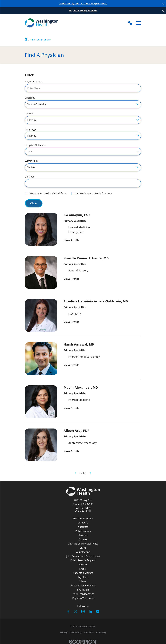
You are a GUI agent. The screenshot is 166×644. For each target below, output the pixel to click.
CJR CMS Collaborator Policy (83, 544)
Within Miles (32, 161)
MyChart (83, 577)
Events (83, 569)
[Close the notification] (163, 4)
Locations (83, 523)
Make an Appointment (83, 586)
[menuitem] (64, 632)
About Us (83, 527)
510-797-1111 (83, 511)
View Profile (72, 240)
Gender (29, 114)
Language (31, 129)
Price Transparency (83, 594)
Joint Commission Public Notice (83, 556)
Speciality (30, 98)
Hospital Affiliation (35, 145)
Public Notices (83, 531)
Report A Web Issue (83, 598)
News (83, 581)
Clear (34, 203)
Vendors (83, 565)
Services (83, 535)
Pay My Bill (83, 590)
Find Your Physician (83, 519)
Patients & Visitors (83, 573)
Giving (83, 548)
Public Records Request (83, 560)
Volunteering (83, 552)
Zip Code (30, 177)
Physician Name (34, 82)
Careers (83, 539)
